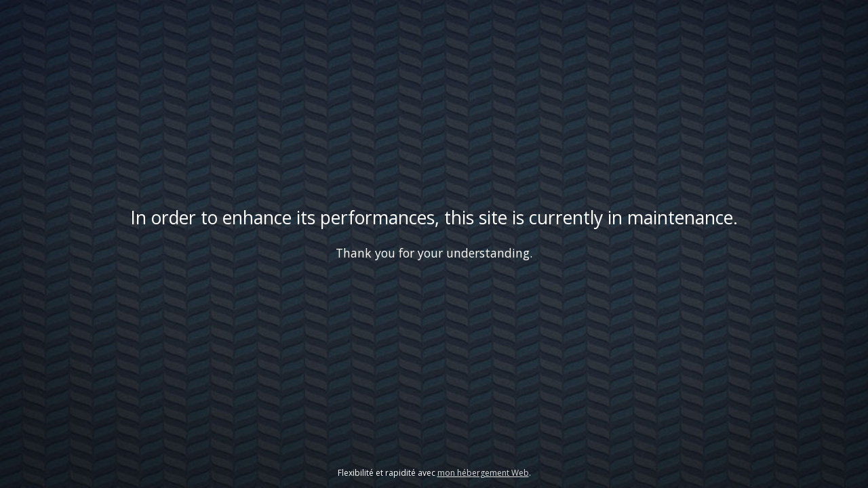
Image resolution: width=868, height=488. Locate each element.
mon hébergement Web (483, 473)
